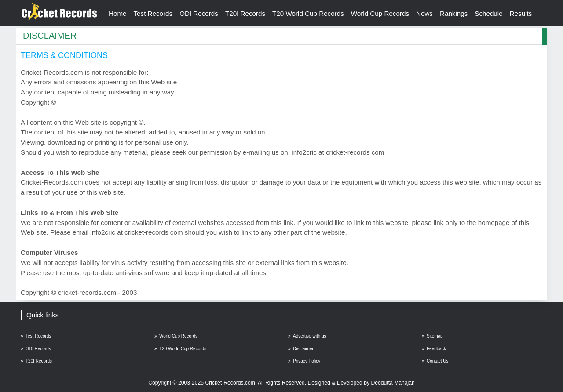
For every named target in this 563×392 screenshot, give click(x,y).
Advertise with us (307, 336)
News (424, 13)
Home (118, 13)
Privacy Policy (304, 361)
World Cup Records (380, 13)
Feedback (434, 349)
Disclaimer (301, 349)
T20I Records (245, 13)
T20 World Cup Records (308, 13)
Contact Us (435, 361)
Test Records (153, 13)
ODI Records (199, 13)
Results (521, 13)
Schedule (488, 13)
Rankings (454, 13)
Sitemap (432, 336)
